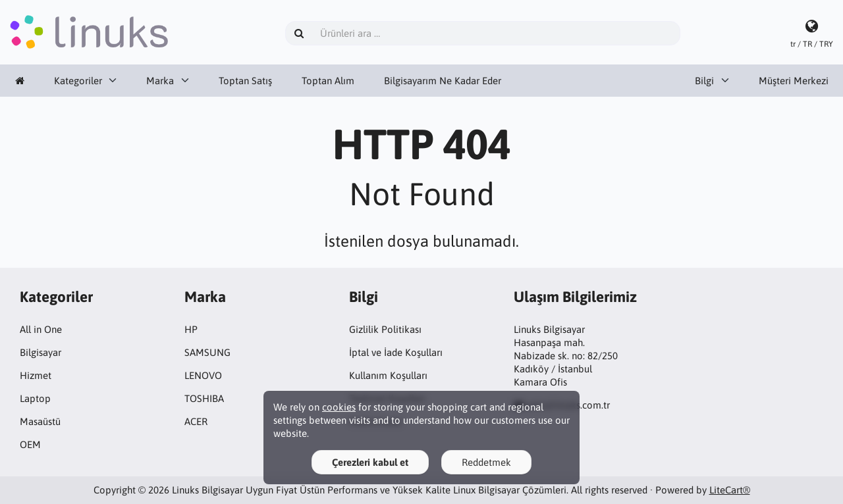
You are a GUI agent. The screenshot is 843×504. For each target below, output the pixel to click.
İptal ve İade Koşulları (396, 352)
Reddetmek (486, 462)
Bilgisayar (41, 352)
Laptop (35, 398)
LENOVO (203, 375)
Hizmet (36, 375)
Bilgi (704, 81)
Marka (160, 81)
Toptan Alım (328, 81)
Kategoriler (78, 81)
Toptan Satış (245, 81)
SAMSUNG (207, 352)
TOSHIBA (204, 398)
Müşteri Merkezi (794, 81)
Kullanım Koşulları (388, 375)
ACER (196, 421)
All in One (41, 329)
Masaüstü (40, 421)
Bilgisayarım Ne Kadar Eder (443, 81)
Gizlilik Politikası (385, 329)
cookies (339, 407)
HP (191, 329)
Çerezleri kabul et (370, 462)
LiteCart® (730, 490)
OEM (30, 444)
